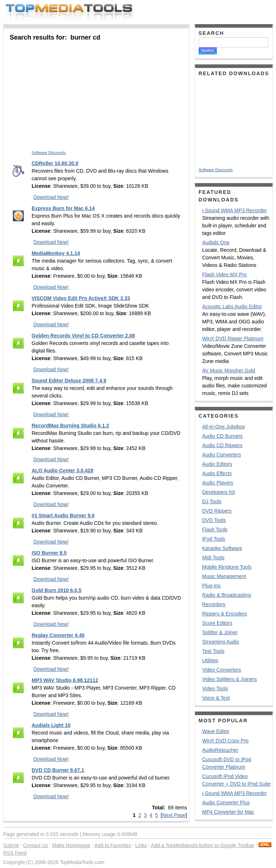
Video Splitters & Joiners (230, 679)
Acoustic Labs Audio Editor (232, 306)
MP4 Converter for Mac (228, 812)
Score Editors (217, 623)
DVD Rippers (217, 511)
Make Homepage (71, 845)
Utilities (210, 660)
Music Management (224, 576)
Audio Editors (217, 464)
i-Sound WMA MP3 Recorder (235, 210)
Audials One (216, 242)
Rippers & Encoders (225, 614)
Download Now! (51, 197)
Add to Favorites (113, 845)
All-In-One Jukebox (224, 427)
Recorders (214, 604)
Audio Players (218, 483)
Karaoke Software (222, 548)
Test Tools (213, 651)
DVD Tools (214, 520)
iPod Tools (214, 539)
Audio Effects (217, 473)
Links (141, 845)
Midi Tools (213, 558)
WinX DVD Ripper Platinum (233, 338)
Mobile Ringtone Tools (227, 567)
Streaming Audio (221, 642)
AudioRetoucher (220, 750)
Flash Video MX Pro (225, 274)
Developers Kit (219, 492)
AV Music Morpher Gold (229, 371)
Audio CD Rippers (222, 445)
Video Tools (215, 689)
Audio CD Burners (223, 436)
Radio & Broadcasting (227, 595)
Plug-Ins (211, 586)
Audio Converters (222, 455)
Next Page (174, 815)
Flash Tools (215, 530)
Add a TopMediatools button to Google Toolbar (203, 845)
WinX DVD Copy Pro (226, 741)
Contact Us (35, 845)
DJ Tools (212, 501)
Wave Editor (216, 731)
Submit (11, 845)
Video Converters (222, 670)
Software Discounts (49, 153)
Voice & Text (216, 698)
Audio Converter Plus (226, 803)
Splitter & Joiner (220, 632)
